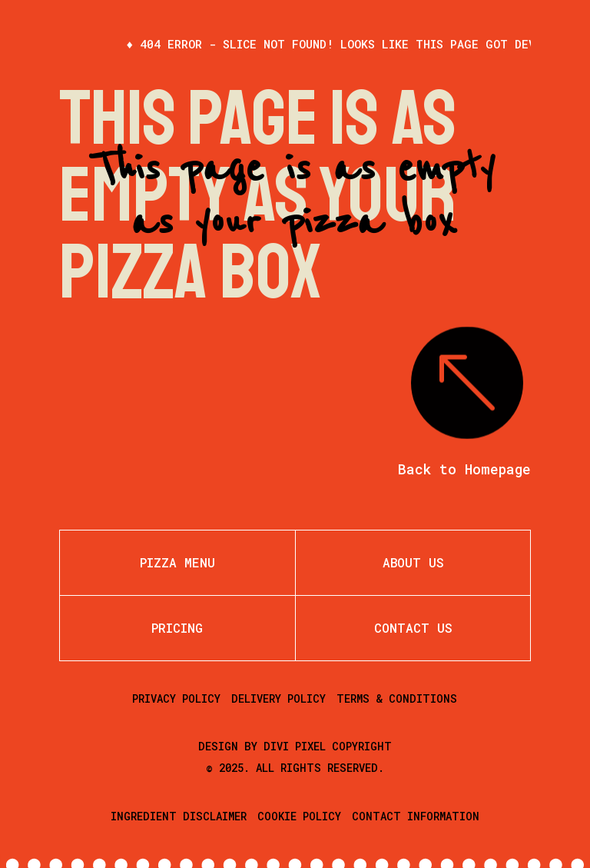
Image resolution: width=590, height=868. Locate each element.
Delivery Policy (278, 698)
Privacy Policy (176, 698)
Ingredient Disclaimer (179, 816)
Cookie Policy (299, 816)
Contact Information (416, 816)
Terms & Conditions (397, 698)
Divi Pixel (295, 746)
